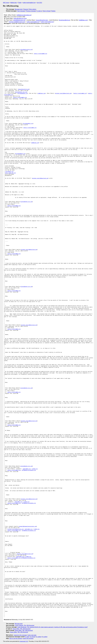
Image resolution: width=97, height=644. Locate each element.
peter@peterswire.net (19, 20)
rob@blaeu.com (83, 20)
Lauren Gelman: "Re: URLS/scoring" (25, 625)
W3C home (6, 3)
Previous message (31, 11)
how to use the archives (16, 638)
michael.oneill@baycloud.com (17, 22)
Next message (21, 11)
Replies (53, 11)
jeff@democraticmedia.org (24, 15)
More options (33, 9)
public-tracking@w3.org (29, 3)
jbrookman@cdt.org (64, 20)
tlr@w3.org (35, 469)
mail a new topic (32, 635)
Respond (26, 9)
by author (45, 637)
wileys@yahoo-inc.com (20, 18)
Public (20, 3)
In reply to (39, 11)
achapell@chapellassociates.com (28, 526)
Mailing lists (14, 3)
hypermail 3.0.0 (24, 641)
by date (27, 637)
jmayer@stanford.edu (42, 20)
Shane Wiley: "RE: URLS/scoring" (22, 629)
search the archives (28, 638)
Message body (19, 9)
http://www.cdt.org (10, 173)
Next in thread (47, 11)
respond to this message (20, 635)
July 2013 (39, 3)
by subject (39, 637)
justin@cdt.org (9, 172)
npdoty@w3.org (27, 469)
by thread (33, 637)
